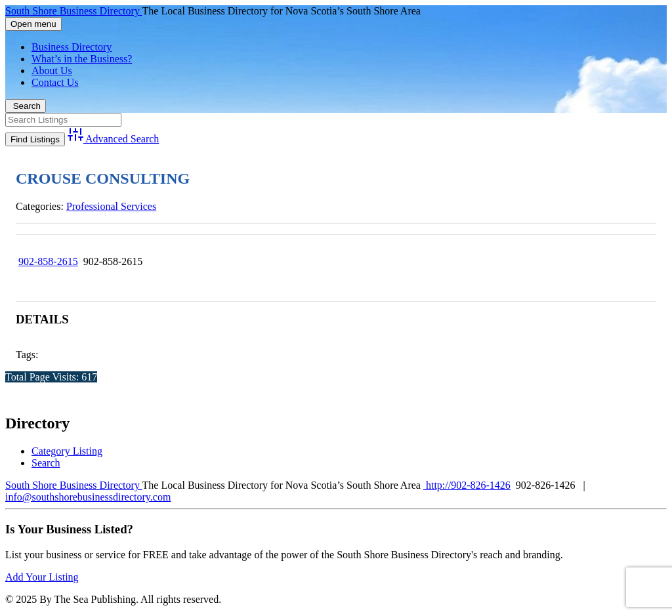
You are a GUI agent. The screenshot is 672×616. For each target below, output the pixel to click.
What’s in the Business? (82, 59)
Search (26, 106)
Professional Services (111, 206)
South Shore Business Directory (74, 11)
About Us (52, 71)
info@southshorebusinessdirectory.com (88, 497)
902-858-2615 (48, 261)
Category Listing (67, 451)
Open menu (33, 24)
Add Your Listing (42, 577)
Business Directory (72, 47)
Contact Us (55, 82)
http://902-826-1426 (467, 485)
